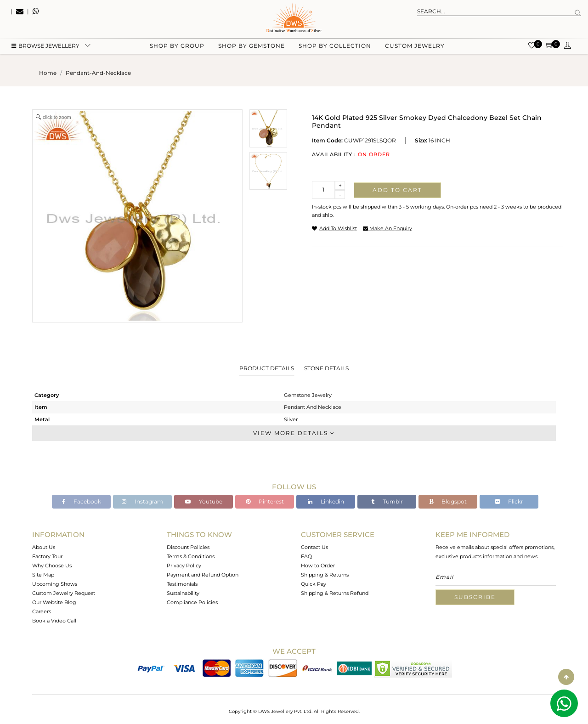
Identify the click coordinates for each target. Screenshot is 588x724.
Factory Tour (47, 556)
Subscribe (475, 597)
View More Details (294, 433)
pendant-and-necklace (98, 73)
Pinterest (265, 501)
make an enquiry (387, 228)
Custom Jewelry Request (64, 593)
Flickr (509, 501)
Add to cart (397, 190)
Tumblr (387, 501)
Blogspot (448, 501)
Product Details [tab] (267, 368)
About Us (44, 547)
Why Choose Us (52, 566)
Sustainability (183, 593)
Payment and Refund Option (203, 575)
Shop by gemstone (252, 46)
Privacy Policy (184, 566)
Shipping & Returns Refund (335, 593)
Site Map (43, 575)
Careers (42, 611)
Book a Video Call (54, 621)
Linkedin (326, 501)
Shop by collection (335, 46)
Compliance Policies (192, 602)
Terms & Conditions (191, 556)
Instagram (142, 501)
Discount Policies (188, 547)
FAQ (306, 556)
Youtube (204, 501)
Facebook (82, 501)
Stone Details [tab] (326, 368)
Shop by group (177, 46)
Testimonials (182, 584)
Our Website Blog (54, 602)
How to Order (318, 566)
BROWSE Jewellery (45, 46)
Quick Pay (314, 584)
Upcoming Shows (55, 584)
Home (48, 73)
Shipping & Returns (325, 575)
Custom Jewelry (415, 46)
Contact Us (314, 547)
